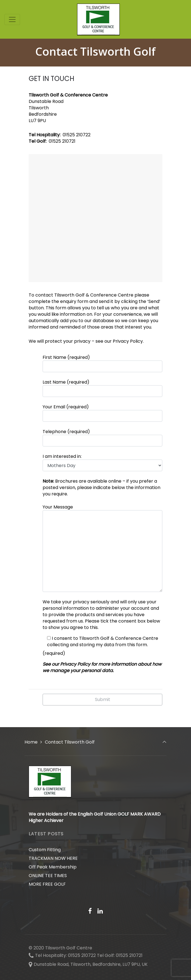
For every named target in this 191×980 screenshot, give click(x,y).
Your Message (102, 548)
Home (31, 742)
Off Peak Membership (53, 867)
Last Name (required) (102, 388)
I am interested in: (102, 462)
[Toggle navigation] (12, 19)
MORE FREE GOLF (47, 884)
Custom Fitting (45, 850)
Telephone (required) (102, 437)
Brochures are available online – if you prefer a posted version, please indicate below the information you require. (101, 487)
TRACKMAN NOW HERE (53, 858)
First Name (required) (102, 363)
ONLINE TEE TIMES (48, 876)
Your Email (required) (102, 413)
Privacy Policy (128, 341)
